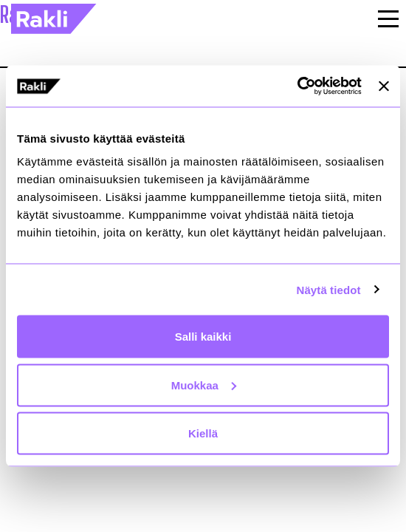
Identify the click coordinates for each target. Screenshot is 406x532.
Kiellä (203, 433)
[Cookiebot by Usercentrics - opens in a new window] (297, 86)
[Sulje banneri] (384, 86)
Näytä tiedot (329, 289)
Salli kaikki (203, 337)
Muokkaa (204, 385)
